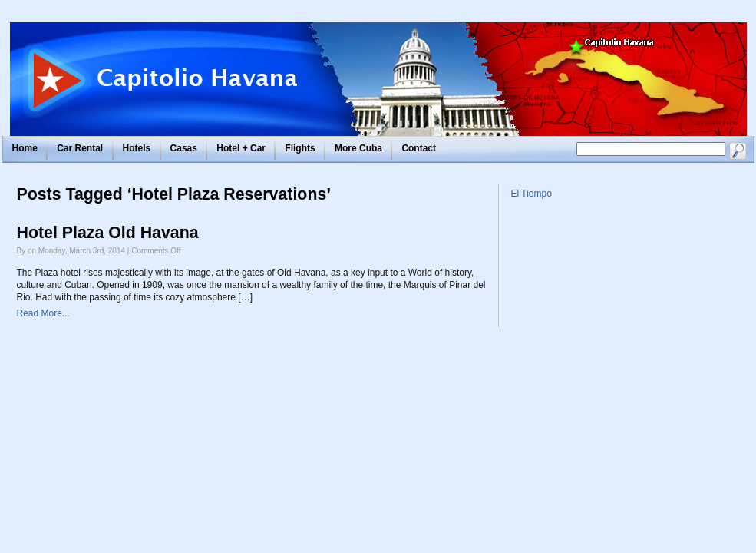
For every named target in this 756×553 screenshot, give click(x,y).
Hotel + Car (241, 148)
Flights (300, 148)
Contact (419, 148)
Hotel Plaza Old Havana (108, 233)
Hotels (137, 148)
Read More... (43, 313)
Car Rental (80, 148)
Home (25, 148)
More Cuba (358, 148)
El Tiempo (532, 194)
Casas (184, 148)
